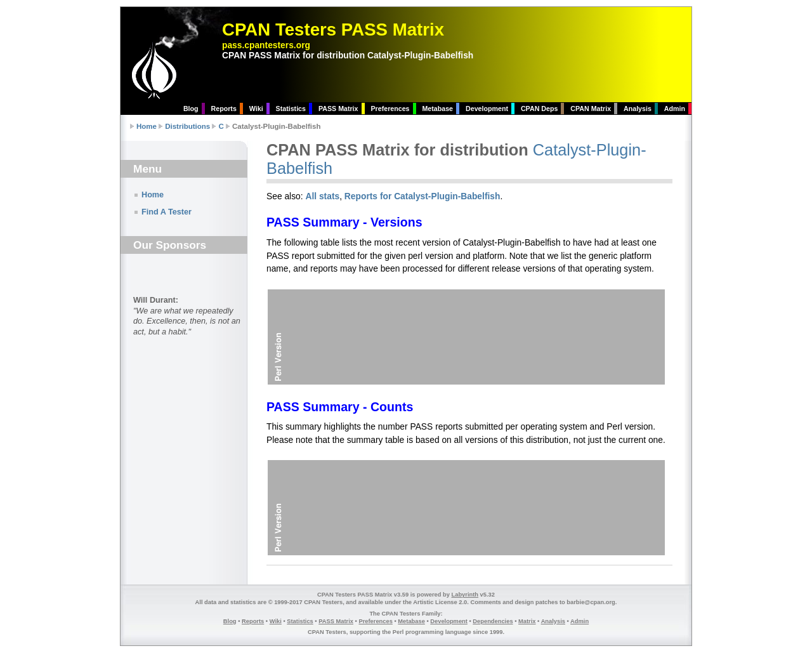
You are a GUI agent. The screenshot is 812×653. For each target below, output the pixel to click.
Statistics (291, 109)
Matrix (527, 621)
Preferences (390, 109)
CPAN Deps (539, 109)
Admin (675, 109)
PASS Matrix (338, 109)
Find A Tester (167, 212)
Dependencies (493, 621)
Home (147, 126)
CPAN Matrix (591, 109)
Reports (224, 109)
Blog (191, 109)
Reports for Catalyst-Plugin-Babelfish (422, 196)
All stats (322, 196)
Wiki (256, 109)
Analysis (638, 109)
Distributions (187, 126)
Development (487, 109)
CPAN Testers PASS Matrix (333, 30)
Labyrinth (465, 595)
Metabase (437, 109)
